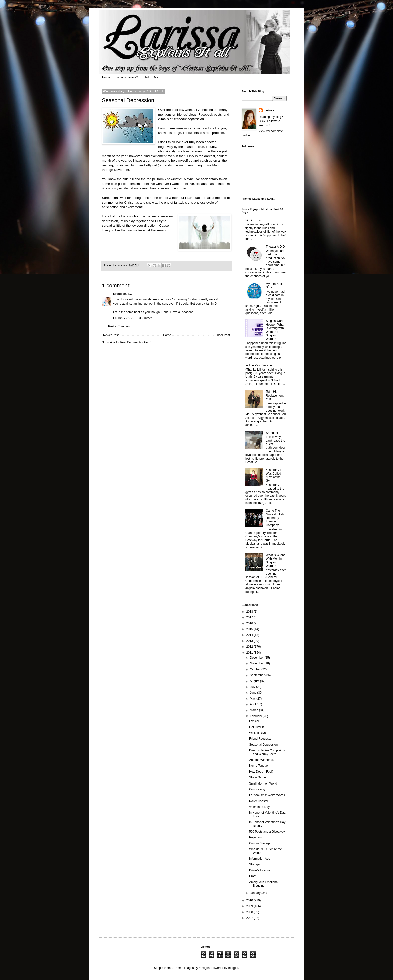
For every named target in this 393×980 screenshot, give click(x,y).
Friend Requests (260, 739)
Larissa (269, 110)
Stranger (255, 864)
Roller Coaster (259, 801)
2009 (250, 906)
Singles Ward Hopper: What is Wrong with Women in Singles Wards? (275, 330)
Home (106, 77)
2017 (250, 617)
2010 (250, 900)
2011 (250, 653)
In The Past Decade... (260, 365)
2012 (250, 647)
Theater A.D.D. (276, 247)
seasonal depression (189, 119)
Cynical (254, 721)
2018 (250, 612)
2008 (250, 912)
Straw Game (258, 777)
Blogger (233, 968)
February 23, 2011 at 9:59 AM (133, 318)
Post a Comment (119, 326)
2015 (250, 629)
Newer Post (111, 335)
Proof (253, 876)
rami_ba (204, 968)
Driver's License (260, 870)
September (258, 675)
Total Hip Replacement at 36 (275, 395)
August (255, 681)
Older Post (223, 335)
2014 (250, 635)
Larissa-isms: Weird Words (267, 795)
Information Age (260, 859)
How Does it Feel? (261, 772)
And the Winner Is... (262, 760)
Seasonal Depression (263, 745)
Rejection (255, 837)
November (257, 663)
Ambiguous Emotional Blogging (264, 884)
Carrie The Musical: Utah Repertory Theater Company (275, 518)
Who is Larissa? (127, 77)
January (256, 893)
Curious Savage (260, 843)
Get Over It (257, 727)
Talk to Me (151, 77)
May (253, 699)
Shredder (272, 433)
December (257, 658)
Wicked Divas (258, 733)
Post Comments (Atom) (136, 342)
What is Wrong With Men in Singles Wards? (276, 561)
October (256, 669)
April (253, 704)
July (253, 687)
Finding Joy (253, 220)
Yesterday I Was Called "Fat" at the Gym (274, 475)
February (256, 716)
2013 (250, 641)
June (254, 693)
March (255, 710)
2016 (250, 623)
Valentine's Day (259, 807)
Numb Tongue (259, 766)
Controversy (257, 789)
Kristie (118, 294)
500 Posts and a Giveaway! (267, 832)
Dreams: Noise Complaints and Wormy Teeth (267, 752)
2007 (250, 918)
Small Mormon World (263, 783)
